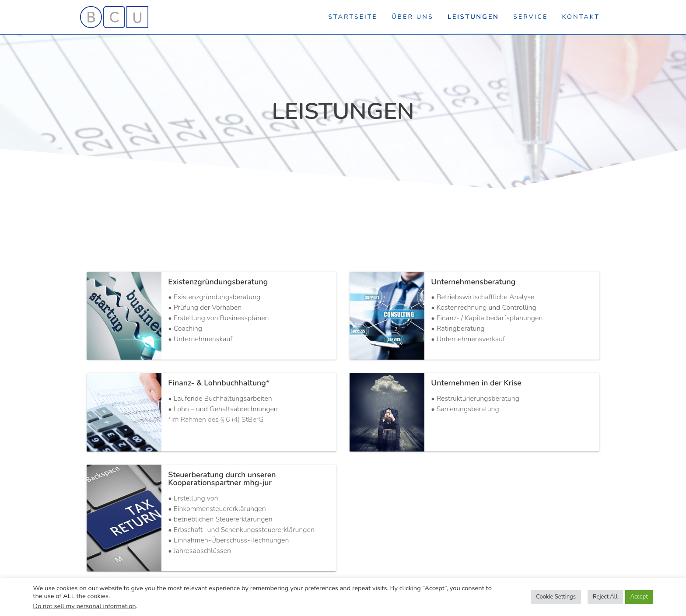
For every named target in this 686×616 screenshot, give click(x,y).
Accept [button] (639, 597)
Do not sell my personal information (84, 606)
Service (530, 17)
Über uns (413, 17)
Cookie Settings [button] (556, 597)
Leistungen (473, 17)
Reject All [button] (605, 597)
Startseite (353, 17)
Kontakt (581, 17)
